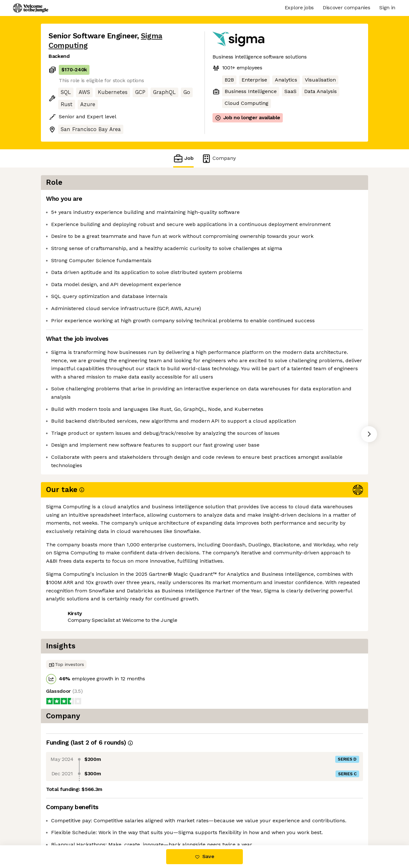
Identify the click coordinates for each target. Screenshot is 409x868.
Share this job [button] (66, 629)
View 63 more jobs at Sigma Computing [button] (142, 629)
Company (219, 158)
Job (183, 158)
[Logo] (31, 8)
